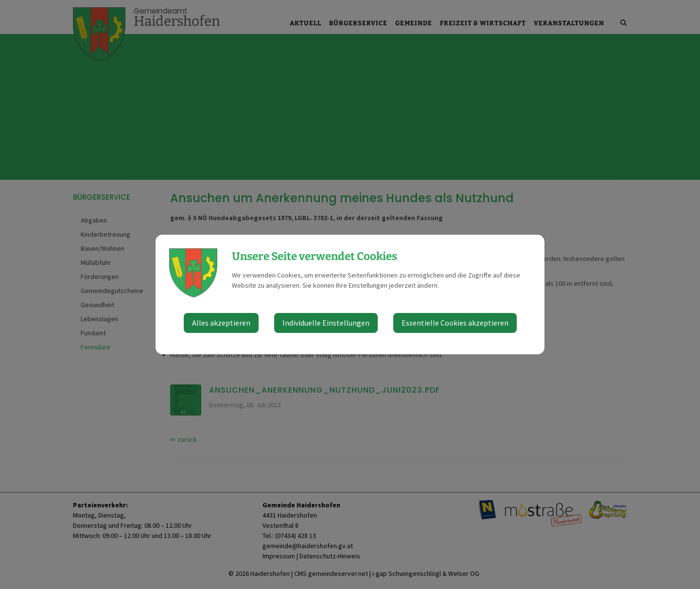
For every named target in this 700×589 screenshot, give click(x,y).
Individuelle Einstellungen (326, 323)
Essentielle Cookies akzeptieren (455, 323)
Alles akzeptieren (221, 323)
